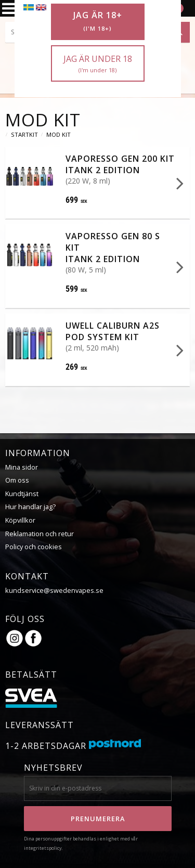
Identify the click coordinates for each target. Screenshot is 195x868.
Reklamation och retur (40, 533)
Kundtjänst (22, 493)
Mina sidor (22, 467)
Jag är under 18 (98, 64)
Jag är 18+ (98, 21)
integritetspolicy (43, 847)
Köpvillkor (20, 520)
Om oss (17, 480)
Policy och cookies (34, 546)
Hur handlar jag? (30, 506)
